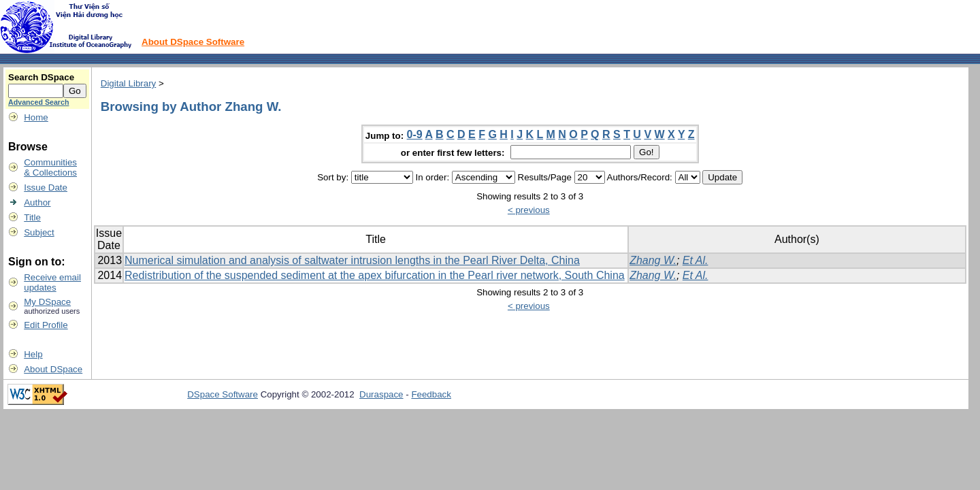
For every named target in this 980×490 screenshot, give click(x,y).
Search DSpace (41, 77)
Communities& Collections (50, 167)
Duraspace (381, 394)
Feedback (431, 394)
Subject (39, 232)
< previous (529, 210)
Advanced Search (38, 102)
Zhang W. (653, 260)
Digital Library (128, 83)
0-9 (415, 134)
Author (37, 202)
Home (36, 117)
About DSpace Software (193, 42)
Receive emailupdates (52, 282)
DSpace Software (223, 394)
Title (32, 217)
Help (33, 354)
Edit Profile (46, 325)
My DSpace (47, 302)
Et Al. (696, 260)
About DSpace (53, 369)
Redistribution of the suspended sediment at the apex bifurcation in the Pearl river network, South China (375, 275)
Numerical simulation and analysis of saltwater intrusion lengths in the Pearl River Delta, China (352, 260)
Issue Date (46, 187)
